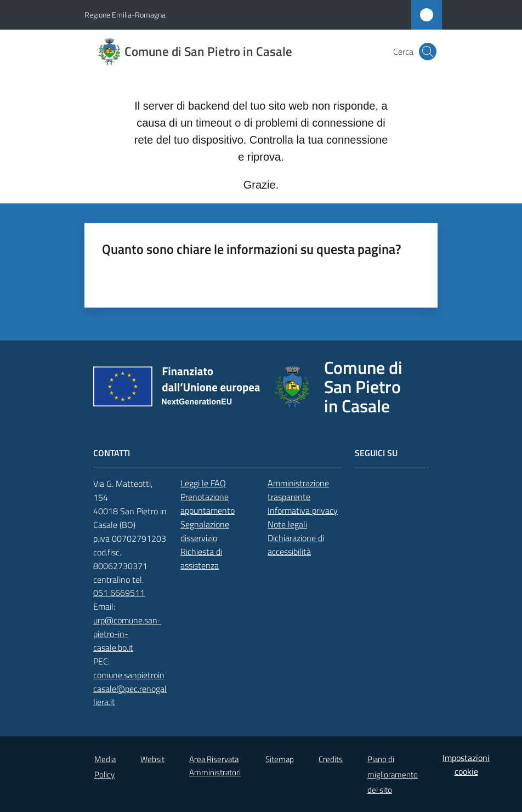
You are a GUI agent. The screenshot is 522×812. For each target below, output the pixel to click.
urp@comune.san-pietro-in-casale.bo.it (127, 634)
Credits (331, 759)
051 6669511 (119, 593)
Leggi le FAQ (203, 483)
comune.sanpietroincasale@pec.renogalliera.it (130, 689)
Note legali (287, 524)
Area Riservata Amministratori (215, 765)
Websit (152, 759)
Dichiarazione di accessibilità (296, 545)
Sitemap (280, 759)
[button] (428, 52)
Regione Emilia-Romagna (125, 15)
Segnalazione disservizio (205, 531)
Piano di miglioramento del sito (393, 774)
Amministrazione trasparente (298, 490)
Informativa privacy (303, 510)
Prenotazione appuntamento (208, 504)
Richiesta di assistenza (201, 558)
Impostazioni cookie (466, 765)
